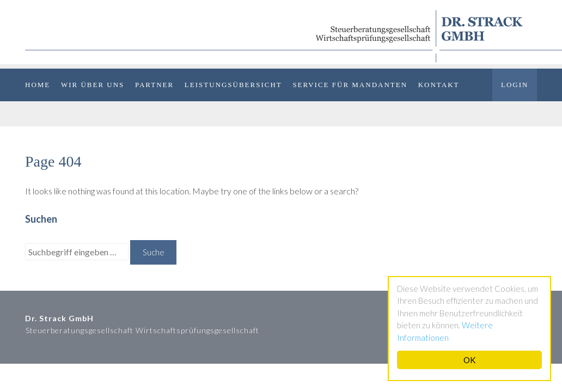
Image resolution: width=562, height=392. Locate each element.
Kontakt (439, 85)
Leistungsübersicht (233, 85)
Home (38, 85)
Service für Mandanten (350, 85)
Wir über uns (93, 85)
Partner (154, 85)
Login (515, 85)
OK (469, 360)
